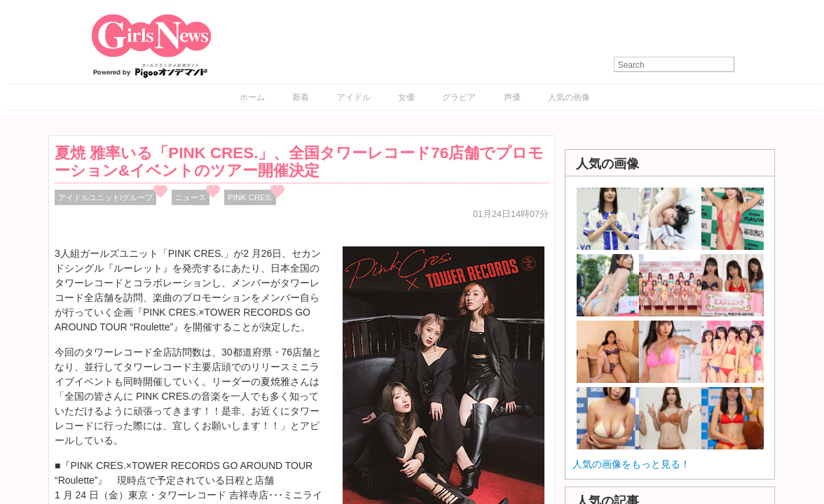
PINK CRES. (250, 197)
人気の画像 (569, 97)
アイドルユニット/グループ (105, 197)
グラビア (459, 97)
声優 (512, 97)
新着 (301, 97)
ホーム (252, 97)
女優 (406, 97)
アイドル (354, 97)
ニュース (191, 197)
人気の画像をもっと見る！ (631, 464)
